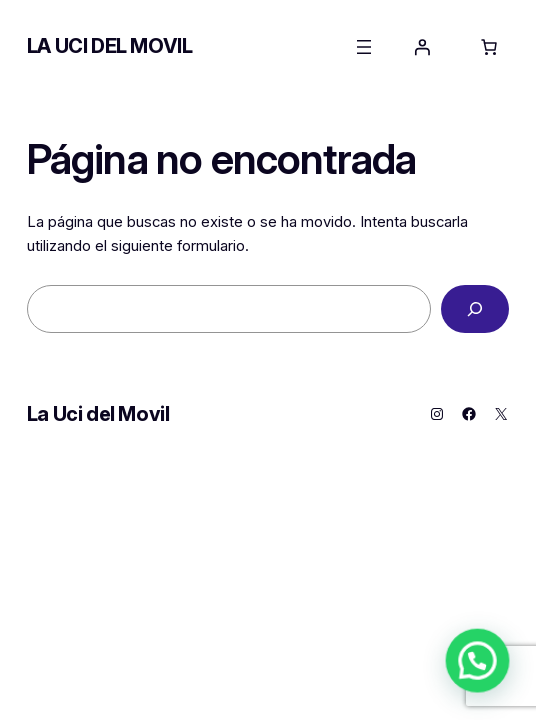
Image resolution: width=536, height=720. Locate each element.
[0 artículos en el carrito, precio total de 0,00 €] (489, 47)
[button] (486, 684)
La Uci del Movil (110, 46)
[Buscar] (475, 309)
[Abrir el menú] (364, 47)
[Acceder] (422, 47)
